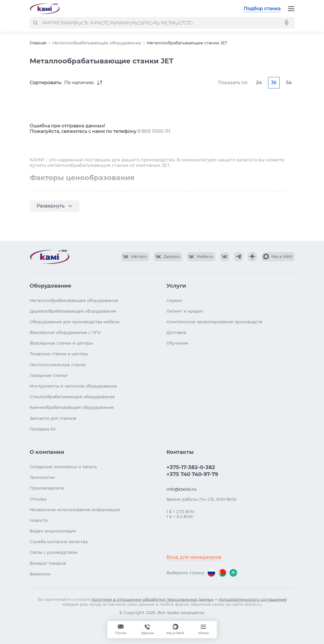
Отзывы (38, 499)
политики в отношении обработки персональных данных (152, 599)
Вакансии (40, 574)
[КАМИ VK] (225, 257)
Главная (38, 43)
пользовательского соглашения (253, 599)
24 (259, 83)
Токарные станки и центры (59, 354)
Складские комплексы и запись (63, 467)
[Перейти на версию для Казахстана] (233, 573)
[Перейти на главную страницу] (45, 9)
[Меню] (291, 9)
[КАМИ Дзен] (252, 257)
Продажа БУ (43, 429)
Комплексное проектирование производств (214, 322)
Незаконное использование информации (75, 510)
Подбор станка (262, 9)
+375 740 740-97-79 (192, 474)
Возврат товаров (48, 563)
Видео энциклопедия (53, 531)
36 (274, 83)
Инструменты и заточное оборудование (73, 386)
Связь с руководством (54, 552)
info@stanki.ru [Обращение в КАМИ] (181, 489)
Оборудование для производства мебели (75, 322)
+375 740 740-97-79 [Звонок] (147, 630)
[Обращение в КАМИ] (121, 630)
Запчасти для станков (53, 418)
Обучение (177, 343)
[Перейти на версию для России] (211, 573)
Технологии (42, 477)
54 (289, 83)
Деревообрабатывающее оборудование (73, 311)
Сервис (175, 301)
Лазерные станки (49, 375)
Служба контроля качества (59, 542)
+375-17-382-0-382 (191, 467)
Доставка (176, 333)
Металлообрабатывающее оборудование (97, 43)
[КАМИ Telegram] (238, 257)
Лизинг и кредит (185, 311)
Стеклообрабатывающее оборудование (72, 397)
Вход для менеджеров (194, 557)
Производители (47, 488)
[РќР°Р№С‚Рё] (35, 23)
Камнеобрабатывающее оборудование (72, 407)
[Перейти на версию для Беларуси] (222, 573)
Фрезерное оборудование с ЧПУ (65, 333)
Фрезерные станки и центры (61, 343)
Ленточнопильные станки (58, 365)
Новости (39, 520)
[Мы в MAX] (175, 630)
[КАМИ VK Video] (135, 257)
